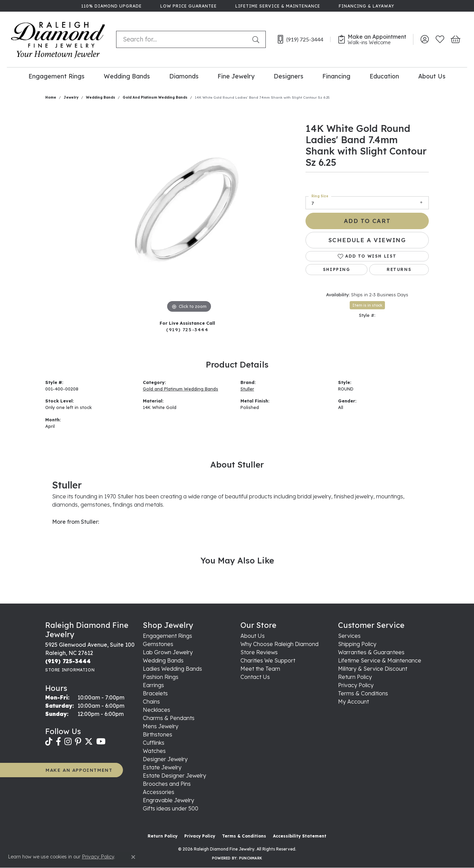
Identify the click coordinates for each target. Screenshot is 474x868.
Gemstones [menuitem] (158, 644)
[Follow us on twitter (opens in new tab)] (89, 742)
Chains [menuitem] (151, 702)
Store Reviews (259, 652)
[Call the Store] (68, 661)
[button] (425, 39)
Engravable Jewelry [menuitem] (169, 800)
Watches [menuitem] (154, 751)
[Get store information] (70, 670)
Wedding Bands (127, 76)
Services (349, 636)
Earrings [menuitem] (153, 685)
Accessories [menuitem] (159, 792)
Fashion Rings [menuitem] (161, 677)
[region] (189, 212)
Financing (336, 76)
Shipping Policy (357, 644)
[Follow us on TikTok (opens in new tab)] (49, 742)
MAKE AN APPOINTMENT (79, 770)
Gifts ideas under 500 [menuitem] (171, 808)
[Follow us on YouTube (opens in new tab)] (101, 742)
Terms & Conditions (363, 693)
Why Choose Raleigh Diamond (279, 644)
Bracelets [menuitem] (155, 693)
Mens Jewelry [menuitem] (161, 726)
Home (51, 97)
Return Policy (355, 677)
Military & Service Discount (373, 669)
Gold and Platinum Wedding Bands (155, 97)
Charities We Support (268, 660)
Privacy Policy (356, 685)
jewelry (71, 97)
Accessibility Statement (300, 836)
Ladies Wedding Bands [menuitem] (172, 669)
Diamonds (184, 76)
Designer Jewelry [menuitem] (165, 759)
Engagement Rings (57, 76)
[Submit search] (257, 39)
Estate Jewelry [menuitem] (162, 767)
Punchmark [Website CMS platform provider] (251, 858)
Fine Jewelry (236, 76)
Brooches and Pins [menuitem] (167, 784)
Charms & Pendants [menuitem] (169, 718)
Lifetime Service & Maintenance (380, 660)
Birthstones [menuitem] (158, 734)
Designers (289, 76)
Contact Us (255, 677)
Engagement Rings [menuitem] (167, 636)
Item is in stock (367, 305)
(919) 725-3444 (187, 329)
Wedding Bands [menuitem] (163, 660)
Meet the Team (260, 669)
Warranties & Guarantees (371, 652)
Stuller (247, 389)
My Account (353, 702)
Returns (399, 269)
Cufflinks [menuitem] (154, 743)
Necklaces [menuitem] (157, 710)
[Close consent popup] (133, 857)
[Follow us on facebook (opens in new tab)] (58, 742)
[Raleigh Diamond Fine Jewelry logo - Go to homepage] (58, 39)
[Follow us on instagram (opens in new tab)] (68, 742)
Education (384, 76)
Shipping (337, 269)
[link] (111, 6)
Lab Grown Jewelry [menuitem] (168, 652)
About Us (432, 76)
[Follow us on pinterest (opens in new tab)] (78, 742)
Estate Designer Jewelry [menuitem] (174, 776)
